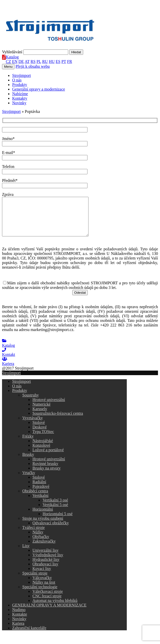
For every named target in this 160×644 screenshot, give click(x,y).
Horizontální (43, 517)
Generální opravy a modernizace (39, 89)
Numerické (41, 412)
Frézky (28, 444)
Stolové (39, 430)
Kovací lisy (42, 576)
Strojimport (22, 75)
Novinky (19, 103)
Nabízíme (20, 94)
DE (21, 62)
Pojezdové (41, 494)
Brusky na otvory (47, 476)
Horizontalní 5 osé (58, 521)
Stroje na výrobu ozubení (43, 526)
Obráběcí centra (35, 499)
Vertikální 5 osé (55, 512)
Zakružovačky (44, 549)
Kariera (18, 631)
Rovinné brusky (45, 471)
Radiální (39, 489)
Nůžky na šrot (44, 590)
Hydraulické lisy (46, 567)
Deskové (40, 435)
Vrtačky (29, 480)
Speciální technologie (40, 594)
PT (64, 62)
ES (58, 62)
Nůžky (38, 540)
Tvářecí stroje (33, 535)
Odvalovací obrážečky (51, 530)
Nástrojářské (43, 448)
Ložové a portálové (48, 457)
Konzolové (41, 453)
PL (39, 62)
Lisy (26, 553)
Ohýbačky (41, 544)
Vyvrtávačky (33, 425)
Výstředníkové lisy (48, 562)
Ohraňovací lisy (45, 572)
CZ (8, 62)
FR (70, 62)
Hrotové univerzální (49, 407)
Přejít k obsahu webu (33, 66)
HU (52, 62)
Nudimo (19, 617)
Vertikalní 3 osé (55, 508)
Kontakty (20, 98)
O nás (17, 80)
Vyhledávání (12, 52)
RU (45, 62)
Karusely (40, 416)
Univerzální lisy (46, 558)
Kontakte (20, 622)
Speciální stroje (35, 581)
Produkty (20, 85)
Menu (8, 67)
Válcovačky (42, 585)
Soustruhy (31, 403)
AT (27, 62)
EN (15, 62)
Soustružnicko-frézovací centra (58, 421)
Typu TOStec (43, 439)
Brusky (28, 462)
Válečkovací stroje (48, 599)
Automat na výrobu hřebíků (55, 608)
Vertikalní (40, 503)
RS (33, 62)
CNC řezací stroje (47, 604)
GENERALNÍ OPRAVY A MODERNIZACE (49, 613)
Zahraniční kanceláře (29, 636)
